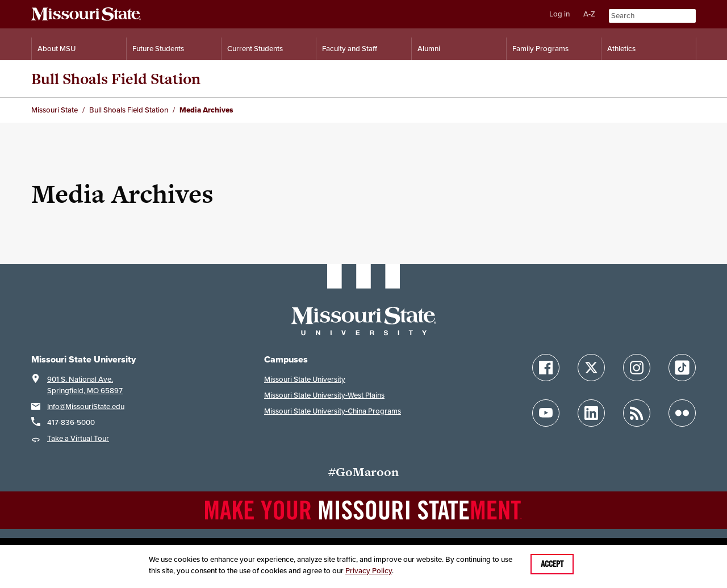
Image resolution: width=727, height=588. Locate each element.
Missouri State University (305, 379)
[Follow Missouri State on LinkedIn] (591, 413)
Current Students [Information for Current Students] (255, 49)
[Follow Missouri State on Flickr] (682, 413)
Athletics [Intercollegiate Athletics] (621, 49)
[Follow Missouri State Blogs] (637, 413)
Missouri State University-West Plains (324, 395)
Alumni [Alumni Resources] (429, 49)
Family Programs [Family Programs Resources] (540, 49)
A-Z (589, 14)
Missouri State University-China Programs (333, 411)
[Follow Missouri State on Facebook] (546, 368)
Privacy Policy (369, 571)
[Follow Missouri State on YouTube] (546, 413)
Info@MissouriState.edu (86, 406)
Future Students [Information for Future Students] (158, 49)
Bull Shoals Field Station (116, 79)
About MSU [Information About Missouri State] (57, 49)
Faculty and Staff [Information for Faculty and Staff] (350, 49)
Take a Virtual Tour (78, 438)
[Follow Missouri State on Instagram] (637, 368)
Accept (552, 564)
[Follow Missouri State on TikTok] (682, 368)
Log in (559, 14)
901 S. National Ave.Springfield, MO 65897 (85, 385)
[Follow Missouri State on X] (591, 368)
